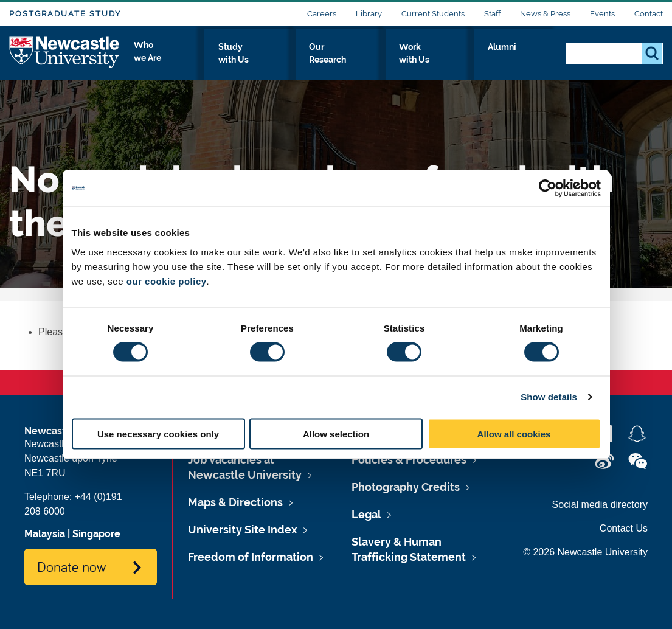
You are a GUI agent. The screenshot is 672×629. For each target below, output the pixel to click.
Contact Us (624, 528)
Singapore (96, 534)
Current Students (433, 14)
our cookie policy (167, 281)
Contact (649, 14)
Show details (549, 397)
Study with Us (295, 59)
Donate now (71, 566)
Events (602, 14)
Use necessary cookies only (158, 433)
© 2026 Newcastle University (585, 552)
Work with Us (462, 59)
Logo (65, 56)
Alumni (529, 59)
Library (369, 14)
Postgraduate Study (65, 14)
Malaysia (45, 534)
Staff (492, 14)
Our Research (379, 59)
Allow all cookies (514, 433)
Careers (322, 14)
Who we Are (213, 59)
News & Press (545, 14)
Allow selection (336, 433)
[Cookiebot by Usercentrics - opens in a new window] (548, 189)
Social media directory (600, 505)
